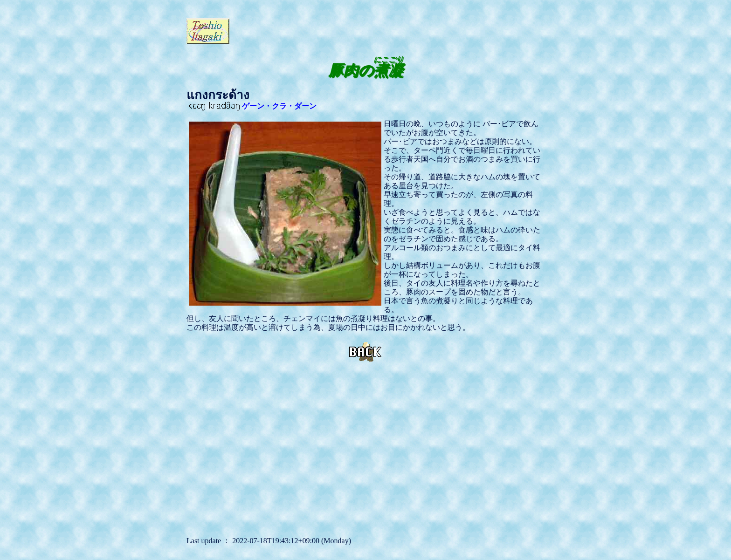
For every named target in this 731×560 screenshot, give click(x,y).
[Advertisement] (340, 30)
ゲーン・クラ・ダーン (253, 106)
